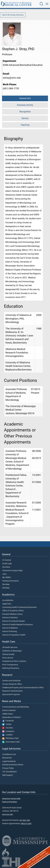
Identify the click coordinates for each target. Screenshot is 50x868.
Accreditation (8, 600)
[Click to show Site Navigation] (47, 4)
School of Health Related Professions (18, 625)
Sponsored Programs (11, 695)
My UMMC (7, 577)
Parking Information (11, 581)
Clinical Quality (8, 654)
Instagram (8, 731)
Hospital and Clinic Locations (14, 661)
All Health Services (10, 647)
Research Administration (12, 691)
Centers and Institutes (11, 681)
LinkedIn (7, 735)
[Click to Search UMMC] (41, 4)
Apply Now (7, 604)
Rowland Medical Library (12, 614)
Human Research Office (12, 684)
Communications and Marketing (16, 707)
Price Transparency (10, 665)
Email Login (7, 564)
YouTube (8, 728)
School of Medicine (10, 628)
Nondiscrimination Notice (13, 765)
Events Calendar (9, 710)
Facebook (8, 721)
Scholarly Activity (25, 105)
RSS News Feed (10, 738)
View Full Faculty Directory (13, 15)
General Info (25, 98)
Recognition (25, 112)
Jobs (4, 574)
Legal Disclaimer (9, 761)
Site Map (6, 584)
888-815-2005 (26, 824)
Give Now (6, 567)
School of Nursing (10, 631)
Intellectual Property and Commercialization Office (23, 688)
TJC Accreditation (10, 772)
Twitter (7, 724)
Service (25, 118)
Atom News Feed (11, 742)
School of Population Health (14, 635)
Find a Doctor (8, 658)
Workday (6, 588)
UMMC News (8, 714)
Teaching (25, 125)
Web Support (8, 775)
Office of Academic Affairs (13, 611)
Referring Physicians (11, 668)
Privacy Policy (8, 768)
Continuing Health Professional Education (20, 607)
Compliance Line (9, 754)
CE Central (7, 560)
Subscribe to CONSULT (12, 717)
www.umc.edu (7, 814)
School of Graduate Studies (14, 621)
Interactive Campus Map (12, 571)
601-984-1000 (25, 820)
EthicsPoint (7, 758)
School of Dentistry (10, 618)
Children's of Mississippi (12, 651)
